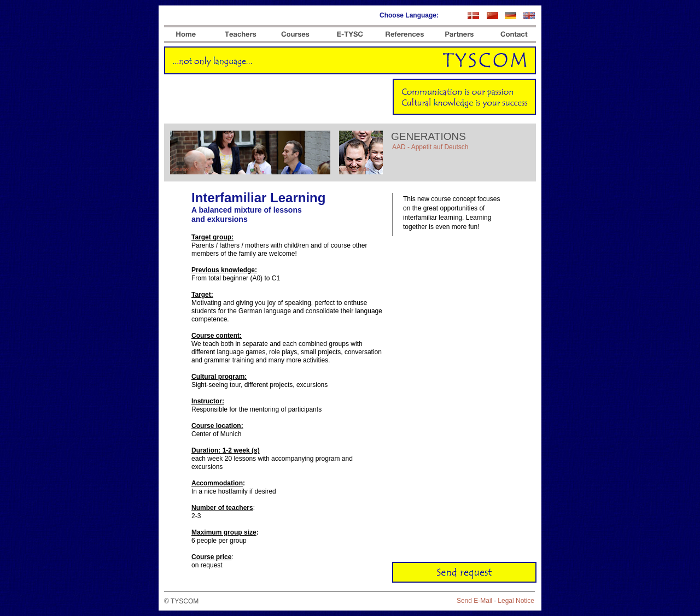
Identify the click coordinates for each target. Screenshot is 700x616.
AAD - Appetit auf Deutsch (430, 147)
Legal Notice (516, 601)
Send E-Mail (474, 601)
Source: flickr (186, 169)
